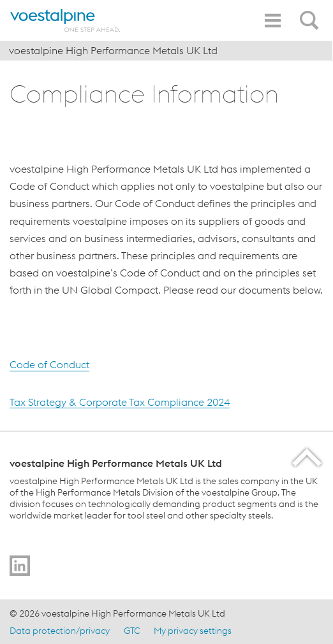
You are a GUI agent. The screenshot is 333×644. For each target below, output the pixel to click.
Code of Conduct (49, 365)
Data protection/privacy (60, 631)
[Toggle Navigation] (272, 21)
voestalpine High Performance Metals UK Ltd (113, 50)
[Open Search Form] (311, 13)
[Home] (67, 20)
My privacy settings (193, 631)
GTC (132, 631)
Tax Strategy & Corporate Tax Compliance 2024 (120, 402)
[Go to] (20, 566)
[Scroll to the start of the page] (308, 457)
